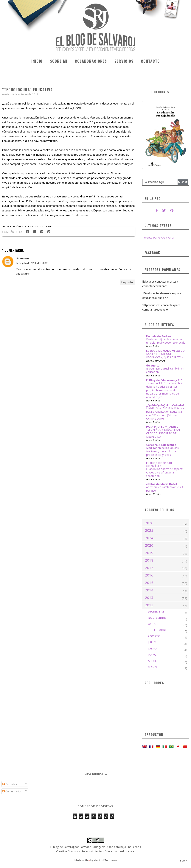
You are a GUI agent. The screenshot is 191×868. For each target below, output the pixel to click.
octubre (155, 624)
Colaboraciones (91, 61)
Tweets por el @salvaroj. (158, 237)
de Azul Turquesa (105, 860)
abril (152, 661)
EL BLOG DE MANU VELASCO (165, 351)
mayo (152, 654)
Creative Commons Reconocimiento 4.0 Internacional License (95, 851)
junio (152, 648)
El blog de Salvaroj (62, 847)
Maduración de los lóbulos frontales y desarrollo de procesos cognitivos (162, 451)
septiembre (157, 630)
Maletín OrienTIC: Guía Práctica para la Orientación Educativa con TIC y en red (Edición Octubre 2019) (165, 413)
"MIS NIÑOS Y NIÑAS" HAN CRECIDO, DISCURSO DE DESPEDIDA (163, 433)
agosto (154, 636)
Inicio (37, 61)
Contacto (150, 61)
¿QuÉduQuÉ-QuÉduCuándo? (165, 405)
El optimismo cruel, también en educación (165, 370)
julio (152, 642)
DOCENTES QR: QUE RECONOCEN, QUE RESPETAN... (166, 356)
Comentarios (12, 791)
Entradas (10, 784)
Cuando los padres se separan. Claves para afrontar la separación (165, 472)
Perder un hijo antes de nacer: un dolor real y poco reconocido (166, 341)
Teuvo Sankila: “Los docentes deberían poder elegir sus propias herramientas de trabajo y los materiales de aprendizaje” (164, 390)
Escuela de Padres (159, 336)
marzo (153, 667)
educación (13, 227)
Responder (127, 282)
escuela (28, 227)
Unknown (22, 258)
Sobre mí (59, 61)
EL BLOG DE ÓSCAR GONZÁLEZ (159, 464)
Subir (184, 861)
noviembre (157, 618)
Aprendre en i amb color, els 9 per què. (165, 489)
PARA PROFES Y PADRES (162, 427)
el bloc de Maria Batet (162, 484)
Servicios (124, 61)
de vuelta (153, 365)
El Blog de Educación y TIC (164, 380)
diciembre (156, 611)
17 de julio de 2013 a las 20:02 (32, 263)
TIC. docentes (45, 227)
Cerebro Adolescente (161, 445)
